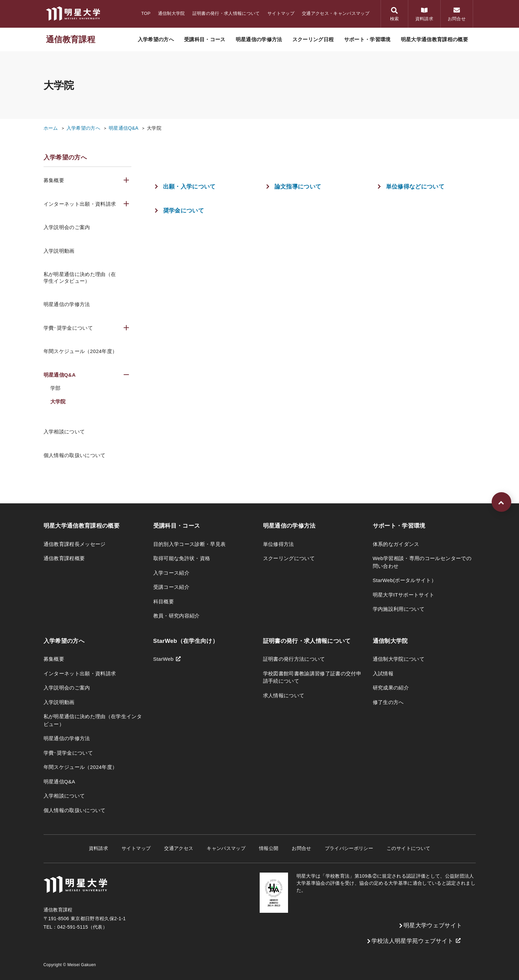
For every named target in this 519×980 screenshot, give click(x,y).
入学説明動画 (59, 251)
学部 (56, 388)
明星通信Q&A (124, 128)
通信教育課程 (71, 39)
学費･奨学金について (68, 328)
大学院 (154, 128)
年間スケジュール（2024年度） (81, 351)
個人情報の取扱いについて (75, 455)
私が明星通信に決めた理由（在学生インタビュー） (80, 278)
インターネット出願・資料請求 (80, 204)
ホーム (51, 128)
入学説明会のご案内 (67, 227)
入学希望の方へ (83, 128)
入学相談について (64, 432)
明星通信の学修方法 (67, 304)
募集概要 (54, 180)
